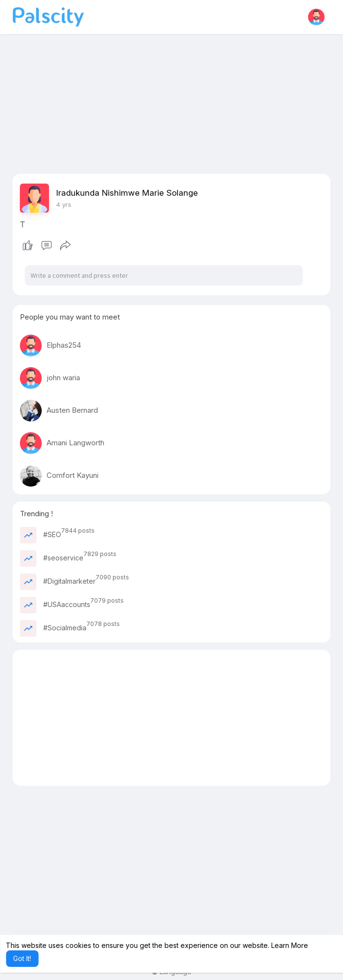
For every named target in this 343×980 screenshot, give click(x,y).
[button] (316, 17)
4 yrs (64, 204)
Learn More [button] (290, 945)
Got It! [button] (22, 958)
